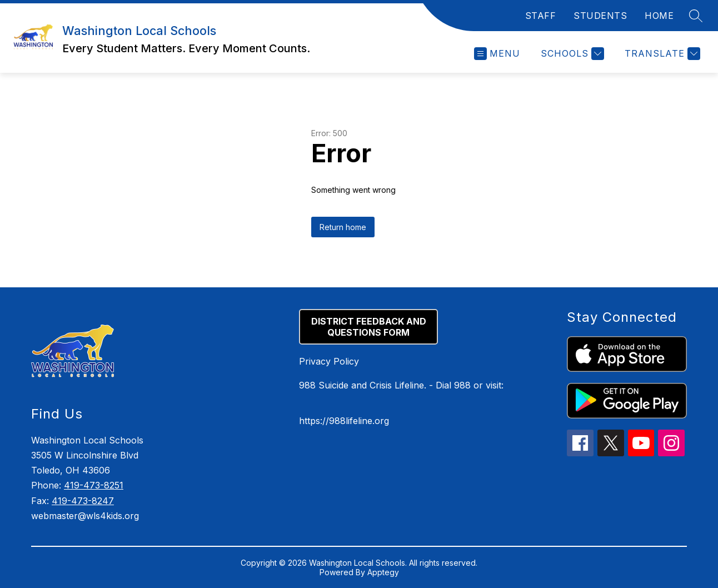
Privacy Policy (329, 361)
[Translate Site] (661, 54)
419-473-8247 (83, 501)
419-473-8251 (94, 485)
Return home (343, 227)
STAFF (541, 16)
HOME (659, 16)
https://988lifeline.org (344, 421)
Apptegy (383, 572)
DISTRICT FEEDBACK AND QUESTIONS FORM (369, 327)
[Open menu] (497, 54)
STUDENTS (600, 16)
